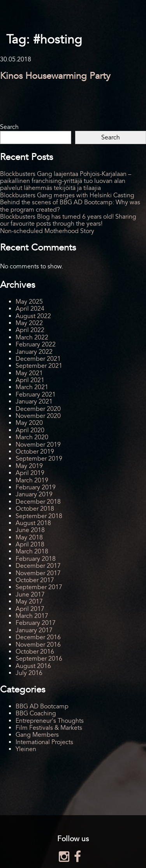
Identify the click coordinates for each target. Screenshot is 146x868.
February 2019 (36, 487)
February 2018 (36, 559)
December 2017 (38, 566)
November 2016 (38, 645)
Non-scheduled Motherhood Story (47, 231)
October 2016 (35, 652)
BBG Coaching (36, 713)
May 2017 (29, 602)
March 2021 (32, 387)
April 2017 (30, 609)
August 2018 (33, 523)
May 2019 (29, 466)
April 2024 (30, 309)
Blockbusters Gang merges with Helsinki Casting (67, 195)
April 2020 (30, 430)
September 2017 (39, 587)
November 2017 (38, 573)
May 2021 (29, 373)
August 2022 (33, 316)
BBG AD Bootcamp (42, 706)
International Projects (44, 742)
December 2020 (38, 409)
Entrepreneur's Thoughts (50, 721)
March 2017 (32, 616)
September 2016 (39, 659)
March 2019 (32, 480)
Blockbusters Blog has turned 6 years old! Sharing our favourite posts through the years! (68, 220)
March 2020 (32, 437)
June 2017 (30, 595)
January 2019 (34, 494)
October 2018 (35, 509)
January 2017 (34, 630)
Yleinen (26, 749)
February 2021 (36, 395)
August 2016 (33, 666)
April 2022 (30, 330)
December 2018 (38, 502)
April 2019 (30, 473)
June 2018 (30, 530)
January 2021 (34, 402)
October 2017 (35, 580)
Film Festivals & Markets (49, 728)
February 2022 (36, 344)
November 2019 (38, 445)
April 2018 (30, 544)
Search (9, 127)
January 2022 (34, 352)
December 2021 (38, 359)
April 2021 (30, 380)
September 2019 (39, 459)
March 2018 (32, 551)
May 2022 (29, 323)
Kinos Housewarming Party (55, 76)
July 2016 (29, 673)
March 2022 (32, 337)
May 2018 (29, 537)
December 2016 (38, 637)
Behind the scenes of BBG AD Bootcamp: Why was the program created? (70, 206)
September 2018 (39, 516)
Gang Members (37, 735)
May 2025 (29, 302)
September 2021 (39, 366)
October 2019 (35, 452)
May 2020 (29, 423)
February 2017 (36, 623)
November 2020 (38, 416)
